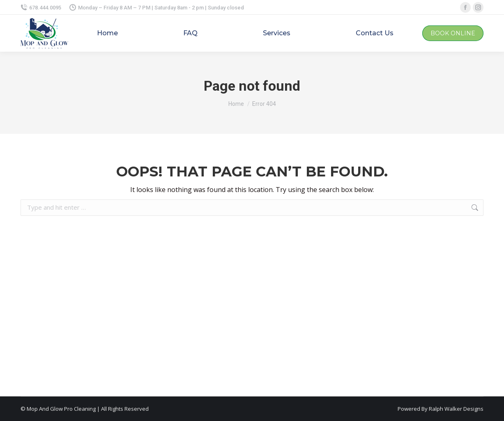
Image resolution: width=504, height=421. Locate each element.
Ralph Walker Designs (456, 409)
